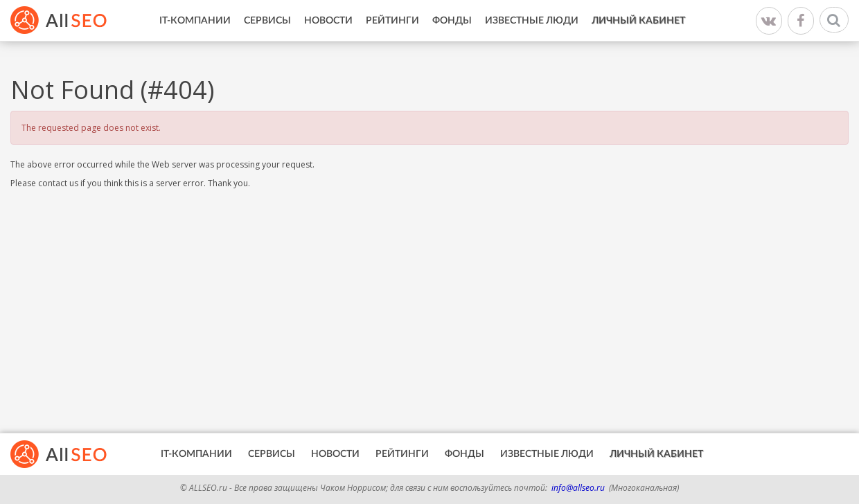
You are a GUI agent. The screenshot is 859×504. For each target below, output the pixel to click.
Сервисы (267, 21)
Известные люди (532, 21)
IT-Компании (195, 21)
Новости (328, 21)
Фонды (452, 21)
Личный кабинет (638, 21)
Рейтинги (392, 21)
